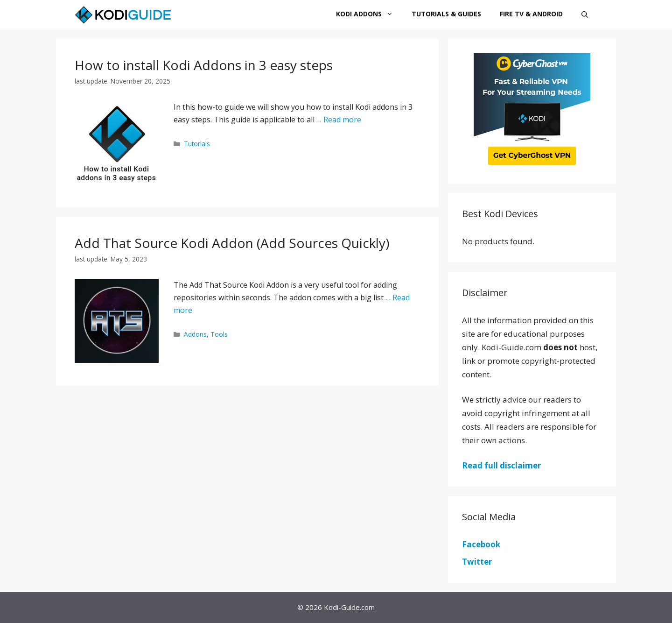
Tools (219, 334)
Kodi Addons (369, 14)
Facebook (481, 544)
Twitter (477, 562)
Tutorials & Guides (446, 14)
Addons (195, 334)
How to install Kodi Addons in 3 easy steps (204, 65)
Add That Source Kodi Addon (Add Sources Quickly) (232, 243)
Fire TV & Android (531, 14)
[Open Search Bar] (585, 15)
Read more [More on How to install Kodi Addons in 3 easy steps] (342, 120)
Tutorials (197, 144)
